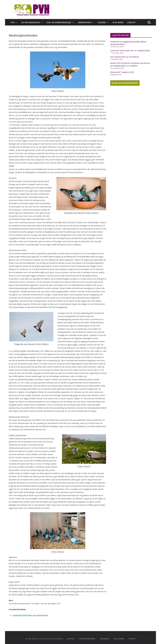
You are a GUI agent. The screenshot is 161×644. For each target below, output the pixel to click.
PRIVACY (132, 639)
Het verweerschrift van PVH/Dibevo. (125, 57)
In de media (118, 22)
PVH (13, 22)
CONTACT (71, 639)
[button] (16, 22)
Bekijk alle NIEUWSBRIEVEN (125, 83)
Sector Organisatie (31, 22)
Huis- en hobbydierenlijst (59, 22)
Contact (131, 22)
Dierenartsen (84, 22)
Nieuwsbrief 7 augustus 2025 (122, 72)
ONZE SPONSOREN (87, 639)
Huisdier (102, 22)
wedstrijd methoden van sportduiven (30, 615)
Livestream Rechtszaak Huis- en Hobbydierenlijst (130, 51)
